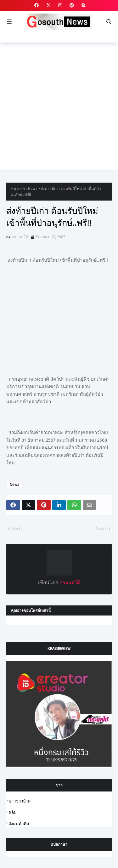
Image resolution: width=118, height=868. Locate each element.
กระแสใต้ (20, 237)
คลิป (12, 812)
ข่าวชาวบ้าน (20, 801)
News (33, 189)
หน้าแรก (18, 189)
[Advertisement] (59, 111)
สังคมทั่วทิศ (19, 824)
